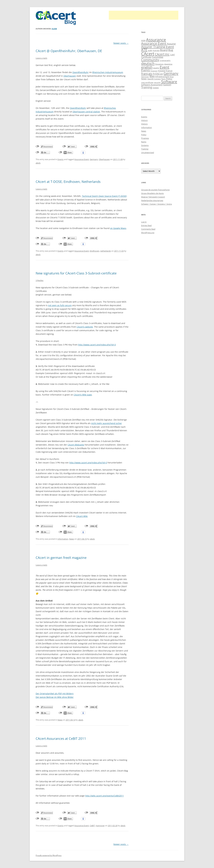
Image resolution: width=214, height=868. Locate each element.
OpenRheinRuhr (80, 72)
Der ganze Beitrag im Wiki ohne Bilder (55, 697)
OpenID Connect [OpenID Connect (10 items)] (154, 79)
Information (63, 539)
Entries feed (146, 225)
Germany (94, 159)
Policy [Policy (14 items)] (169, 79)
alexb (54, 29)
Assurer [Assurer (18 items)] (171, 44)
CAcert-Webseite (76, 445)
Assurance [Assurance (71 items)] (156, 40)
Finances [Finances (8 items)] (154, 71)
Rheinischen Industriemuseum (108, 72)
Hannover (100, 826)
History (144, 120)
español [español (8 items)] (156, 68)
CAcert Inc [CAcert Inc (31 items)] (162, 54)
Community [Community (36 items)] (150, 60)
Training (145, 149)
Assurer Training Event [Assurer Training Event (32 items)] (158, 47)
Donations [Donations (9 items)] (159, 64)
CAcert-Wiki (82, 516)
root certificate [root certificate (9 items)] (147, 82)
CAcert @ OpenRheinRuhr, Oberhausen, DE (69, 51)
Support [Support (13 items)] (167, 85)
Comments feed (148, 229)
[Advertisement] (144, 15)
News (72, 539)
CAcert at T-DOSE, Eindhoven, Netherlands (68, 182)
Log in (144, 222)
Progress (145, 138)
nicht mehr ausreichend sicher (106, 423)
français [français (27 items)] (147, 74)
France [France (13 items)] (169, 71)
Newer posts (121, 43)
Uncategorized (148, 152)
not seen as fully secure (60, 305)
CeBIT (92, 826)
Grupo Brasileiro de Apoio (152, 193)
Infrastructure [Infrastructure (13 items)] (162, 76)
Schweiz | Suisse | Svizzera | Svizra (156, 204)
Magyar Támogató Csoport (153, 197)
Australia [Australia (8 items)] (156, 50)
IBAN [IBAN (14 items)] (152, 76)
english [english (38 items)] (147, 67)
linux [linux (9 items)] (172, 77)
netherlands (106, 251)
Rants (144, 142)
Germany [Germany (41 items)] (171, 73)
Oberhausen (70, 76)
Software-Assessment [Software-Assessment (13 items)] (152, 85)
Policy (144, 135)
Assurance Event (82, 159)
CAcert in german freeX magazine (61, 558)
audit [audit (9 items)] (150, 50)
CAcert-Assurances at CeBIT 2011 (61, 738)
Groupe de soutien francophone (155, 190)
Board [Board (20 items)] (164, 50)
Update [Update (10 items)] (156, 88)
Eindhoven (95, 251)
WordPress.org (148, 233)
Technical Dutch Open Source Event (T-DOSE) (104, 196)
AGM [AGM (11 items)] (143, 41)
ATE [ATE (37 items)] (144, 50)
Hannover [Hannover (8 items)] (145, 77)
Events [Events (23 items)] (146, 70)
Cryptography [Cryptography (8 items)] (165, 60)
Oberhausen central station (86, 112)
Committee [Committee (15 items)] (158, 57)
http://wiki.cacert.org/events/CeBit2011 (104, 796)
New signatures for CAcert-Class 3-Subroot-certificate (76, 273)
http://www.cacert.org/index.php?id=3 (97, 345)
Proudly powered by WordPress (49, 855)
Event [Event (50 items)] (165, 67)
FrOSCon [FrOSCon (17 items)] (158, 74)
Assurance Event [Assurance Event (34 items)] (154, 43)
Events (60, 159)
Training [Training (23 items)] (147, 87)
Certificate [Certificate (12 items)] (146, 57)
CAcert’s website (85, 327)
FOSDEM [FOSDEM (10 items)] (161, 71)
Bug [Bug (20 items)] (171, 50)
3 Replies (40, 280)
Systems (145, 145)
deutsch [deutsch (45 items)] (148, 63)
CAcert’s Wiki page (83, 395)
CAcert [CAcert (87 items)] (148, 54)
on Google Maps (118, 228)
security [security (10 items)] (157, 82)
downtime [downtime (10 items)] (168, 64)
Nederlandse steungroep (152, 200)
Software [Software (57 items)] (169, 82)
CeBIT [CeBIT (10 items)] (172, 55)
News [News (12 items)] (144, 79)
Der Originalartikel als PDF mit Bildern (55, 694)
